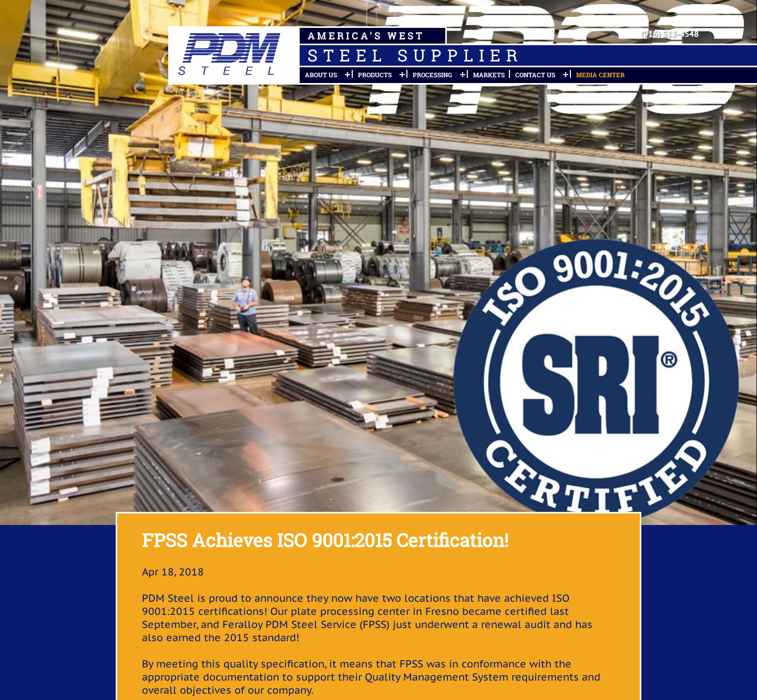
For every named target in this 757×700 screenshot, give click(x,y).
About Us (321, 75)
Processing (432, 75)
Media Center (600, 75)
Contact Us (535, 75)
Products (375, 75)
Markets (489, 75)
